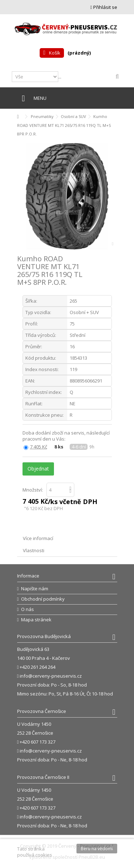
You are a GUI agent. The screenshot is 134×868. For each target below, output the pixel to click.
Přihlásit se (104, 7)
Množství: (33, 490)
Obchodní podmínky (43, 599)
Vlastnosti (34, 550)
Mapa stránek (36, 620)
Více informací (38, 538)
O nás (28, 609)
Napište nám (35, 589)
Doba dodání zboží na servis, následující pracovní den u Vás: (66, 436)
